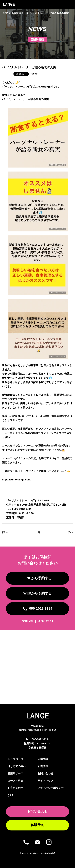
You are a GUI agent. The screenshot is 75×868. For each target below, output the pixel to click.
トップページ (15, 759)
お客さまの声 (15, 788)
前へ (5, 532)
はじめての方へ (17, 766)
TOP (5, 13)
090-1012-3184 (41, 739)
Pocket (34, 74)
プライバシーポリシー (51, 788)
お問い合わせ (45, 773)
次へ (70, 532)
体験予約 (38, 825)
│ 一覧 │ (37, 532)
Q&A (10, 795)
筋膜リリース (15, 773)
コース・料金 (15, 781)
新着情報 (16, 13)
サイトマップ (45, 781)
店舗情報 (43, 759)
